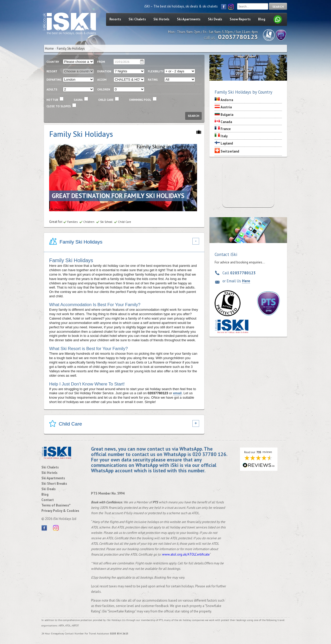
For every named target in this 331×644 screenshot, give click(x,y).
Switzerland (230, 151)
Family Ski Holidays (71, 48)
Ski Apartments (189, 19)
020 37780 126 (209, 454)
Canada (226, 122)
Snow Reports (240, 19)
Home (49, 48)
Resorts (115, 19)
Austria (226, 107)
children (104, 89)
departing (54, 80)
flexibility (156, 71)
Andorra (227, 100)
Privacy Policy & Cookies (60, 511)
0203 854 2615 (119, 634)
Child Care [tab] (66, 424)
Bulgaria (227, 115)
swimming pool (140, 100)
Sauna (78, 100)
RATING (153, 80)
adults (52, 89)
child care (106, 100)
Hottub (52, 100)
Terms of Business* (56, 505)
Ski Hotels (161, 19)
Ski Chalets (137, 19)
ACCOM (102, 80)
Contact (48, 500)
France (226, 129)
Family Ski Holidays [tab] (76, 242)
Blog (262, 19)
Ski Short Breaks (54, 484)
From (101, 62)
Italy (224, 136)
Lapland (227, 143)
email (177, 393)
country (53, 62)
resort (52, 71)
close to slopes (59, 106)
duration (104, 71)
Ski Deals (215, 19)
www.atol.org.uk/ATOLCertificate (186, 554)
